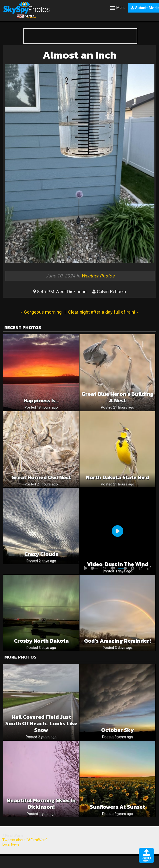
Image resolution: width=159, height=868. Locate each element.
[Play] (118, 531)
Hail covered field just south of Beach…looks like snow (41, 723)
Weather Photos (98, 276)
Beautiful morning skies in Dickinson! (41, 804)
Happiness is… (41, 400)
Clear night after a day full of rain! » (103, 312)
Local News (11, 844)
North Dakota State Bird (117, 477)
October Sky (117, 730)
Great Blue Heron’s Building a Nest (117, 397)
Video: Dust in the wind (118, 564)
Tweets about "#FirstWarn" (25, 840)
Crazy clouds (41, 554)
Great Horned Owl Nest (41, 477)
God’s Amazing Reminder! (117, 641)
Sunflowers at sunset (117, 807)
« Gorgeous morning (41, 312)
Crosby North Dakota (41, 641)
